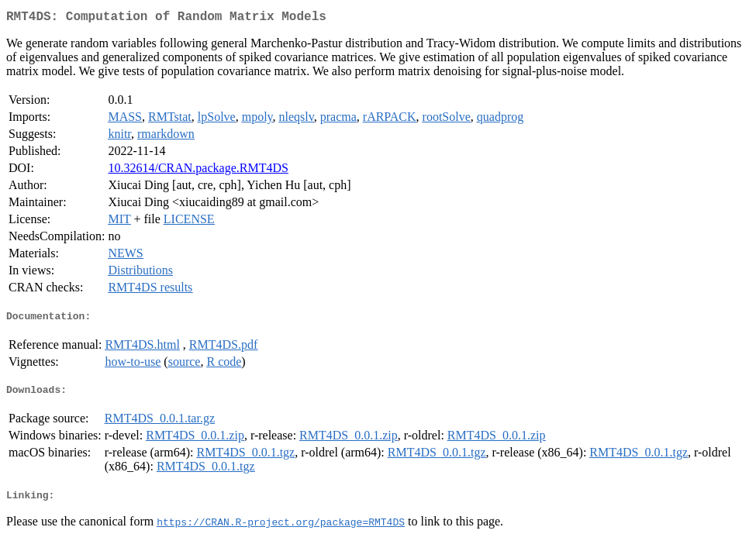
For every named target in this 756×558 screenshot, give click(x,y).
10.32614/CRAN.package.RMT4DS (198, 171)
